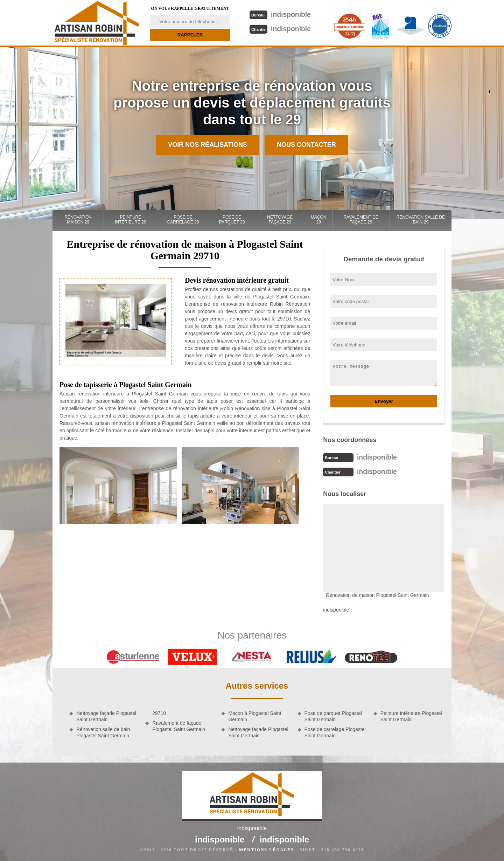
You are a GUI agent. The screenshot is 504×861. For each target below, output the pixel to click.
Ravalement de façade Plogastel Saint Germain (179, 725)
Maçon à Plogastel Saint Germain (255, 716)
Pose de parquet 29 (232, 220)
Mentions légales (267, 849)
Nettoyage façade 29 (280, 220)
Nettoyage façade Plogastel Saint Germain (106, 716)
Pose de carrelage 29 (183, 220)
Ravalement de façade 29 (361, 220)
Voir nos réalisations (208, 145)
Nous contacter (306, 145)
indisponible (280, 14)
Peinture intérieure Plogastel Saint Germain (411, 716)
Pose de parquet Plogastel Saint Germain (333, 716)
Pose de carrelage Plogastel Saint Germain (335, 732)
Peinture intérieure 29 (130, 220)
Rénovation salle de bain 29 (421, 220)
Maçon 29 (319, 220)
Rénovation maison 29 (78, 220)
